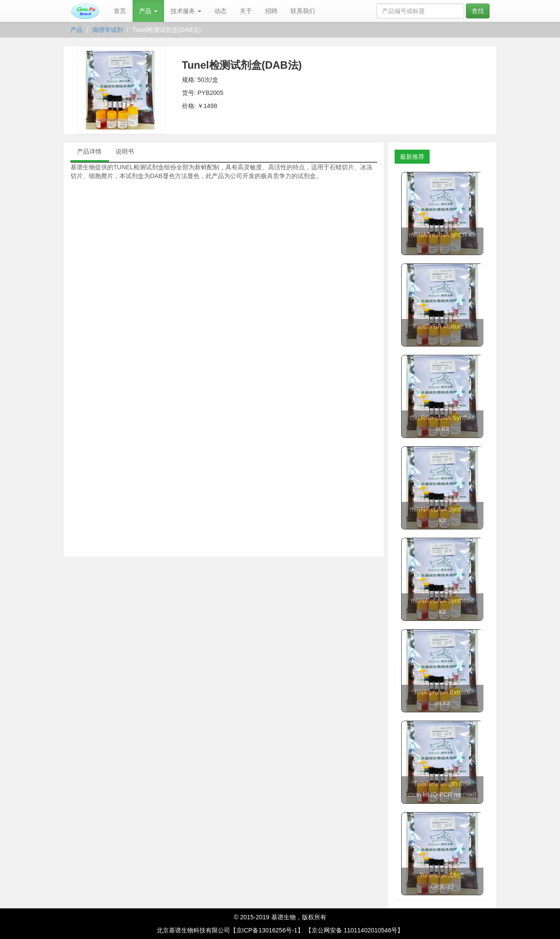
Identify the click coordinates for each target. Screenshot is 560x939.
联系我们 (303, 11)
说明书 (125, 151)
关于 (246, 11)
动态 (220, 11)
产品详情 (89, 151)
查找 (478, 11)
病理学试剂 (108, 30)
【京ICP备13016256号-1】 (267, 930)
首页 (120, 11)
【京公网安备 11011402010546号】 (355, 930)
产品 (148, 11)
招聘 (271, 11)
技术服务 (186, 11)
